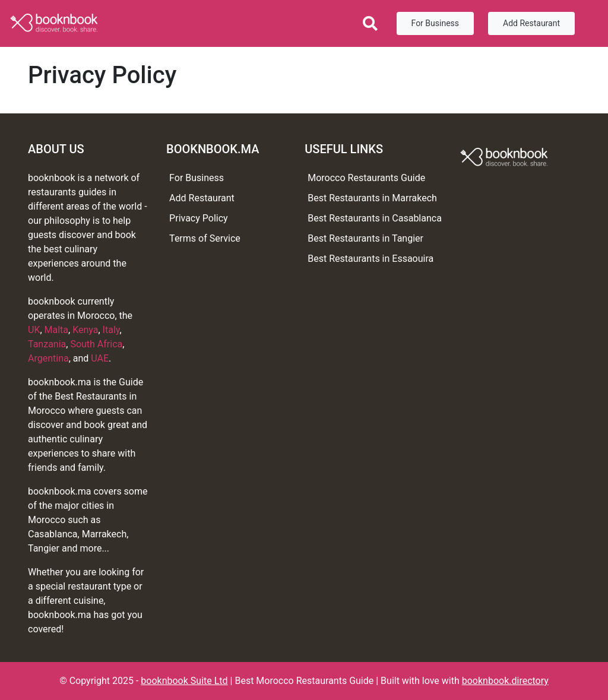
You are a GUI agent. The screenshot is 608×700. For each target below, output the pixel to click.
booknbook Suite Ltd (184, 681)
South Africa (96, 344)
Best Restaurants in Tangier (365, 238)
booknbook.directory (505, 681)
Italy (111, 330)
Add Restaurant (531, 23)
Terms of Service (205, 238)
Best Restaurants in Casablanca (375, 218)
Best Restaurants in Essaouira (370, 259)
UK (34, 330)
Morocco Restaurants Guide (366, 178)
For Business (435, 23)
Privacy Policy (199, 218)
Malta (57, 330)
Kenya (85, 330)
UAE (100, 358)
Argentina (48, 358)
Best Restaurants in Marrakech (372, 198)
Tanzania (47, 344)
